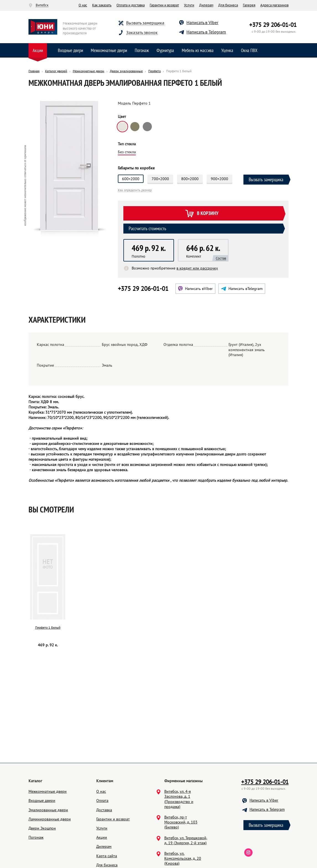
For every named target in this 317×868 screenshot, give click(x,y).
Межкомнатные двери (109, 50)
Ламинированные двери (50, 845)
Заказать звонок (142, 33)
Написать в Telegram (206, 32)
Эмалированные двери (48, 836)
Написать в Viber (202, 22)
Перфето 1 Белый (48, 627)
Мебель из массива (198, 50)
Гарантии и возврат (164, 5)
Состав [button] (221, 258)
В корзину (202, 214)
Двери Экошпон (42, 854)
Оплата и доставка (131, 5)
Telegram (242, 289)
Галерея (249, 5)
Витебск (42, 5)
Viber (195, 289)
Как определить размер (135, 190)
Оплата (102, 827)
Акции (38, 50)
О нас (83, 5)
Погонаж (142, 50)
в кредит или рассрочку (197, 268)
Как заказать (102, 5)
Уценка (227, 50)
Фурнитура (165, 50)
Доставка (104, 836)
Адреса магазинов (274, 5)
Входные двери (70, 50)
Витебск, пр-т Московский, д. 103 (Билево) (181, 848)
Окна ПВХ (249, 50)
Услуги (189, 5)
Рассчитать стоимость (147, 228)
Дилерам (206, 5)
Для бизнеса (228, 5)
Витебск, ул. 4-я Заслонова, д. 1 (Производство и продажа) (179, 825)
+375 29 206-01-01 (273, 25)
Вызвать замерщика (145, 23)
